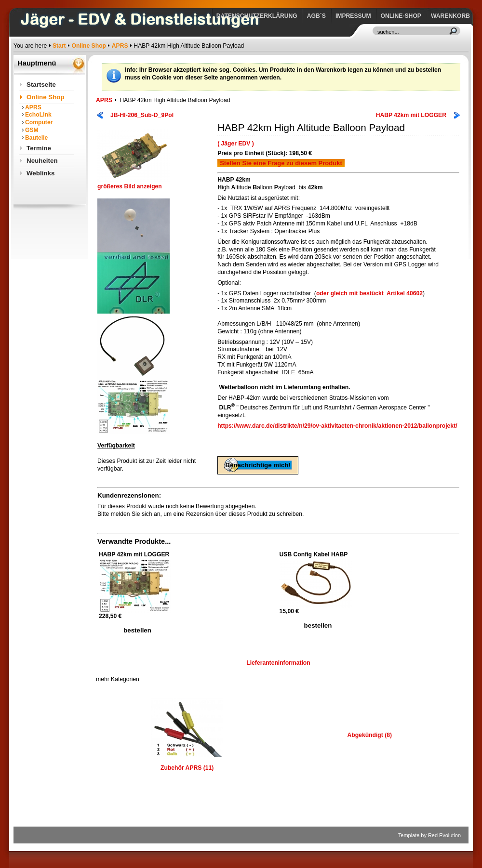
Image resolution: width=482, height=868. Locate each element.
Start (59, 46)
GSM (32, 130)
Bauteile (36, 138)
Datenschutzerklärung (257, 16)
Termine (39, 148)
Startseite (41, 85)
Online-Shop (401, 16)
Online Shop (89, 46)
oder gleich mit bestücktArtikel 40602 (369, 293)
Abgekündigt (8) (369, 735)
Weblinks (40, 173)
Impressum (353, 16)
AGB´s (316, 16)
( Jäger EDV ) (236, 144)
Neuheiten (42, 161)
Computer (39, 122)
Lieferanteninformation (278, 663)
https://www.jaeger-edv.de (16, 3)
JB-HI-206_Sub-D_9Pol (142, 115)
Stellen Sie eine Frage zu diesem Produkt (281, 163)
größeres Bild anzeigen (134, 184)
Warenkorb (450, 16)
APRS (120, 46)
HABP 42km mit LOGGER (411, 115)
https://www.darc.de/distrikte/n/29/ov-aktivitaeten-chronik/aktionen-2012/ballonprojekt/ (337, 426)
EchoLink (38, 115)
